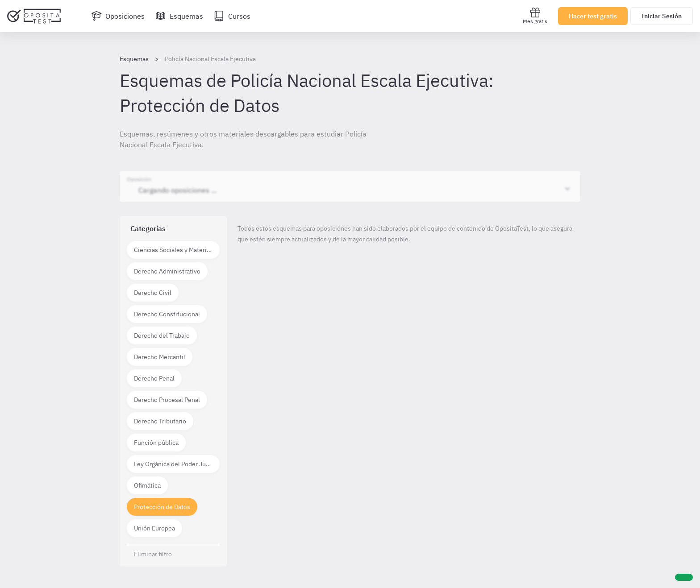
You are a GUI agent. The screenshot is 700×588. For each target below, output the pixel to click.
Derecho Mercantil (160, 357)
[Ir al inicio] (34, 16)
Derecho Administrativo (167, 271)
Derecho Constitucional (167, 314)
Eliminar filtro (153, 554)
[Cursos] (232, 16)
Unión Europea (154, 528)
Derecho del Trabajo (162, 335)
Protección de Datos (162, 507)
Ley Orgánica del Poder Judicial (177, 464)
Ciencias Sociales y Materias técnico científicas (177, 250)
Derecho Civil (153, 293)
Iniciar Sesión (662, 16)
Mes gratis (535, 16)
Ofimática (147, 485)
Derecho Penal (154, 378)
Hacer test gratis (593, 16)
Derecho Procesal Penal (167, 400)
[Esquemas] (179, 16)
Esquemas (134, 59)
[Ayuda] (684, 577)
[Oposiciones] (118, 16)
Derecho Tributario (160, 421)
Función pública (156, 443)
